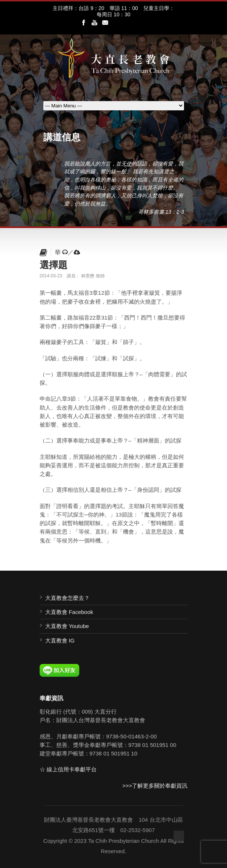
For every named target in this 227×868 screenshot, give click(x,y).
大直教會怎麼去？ (67, 598)
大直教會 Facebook (69, 612)
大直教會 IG (60, 640)
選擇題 (54, 265)
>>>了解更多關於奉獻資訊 (155, 786)
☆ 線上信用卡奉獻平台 (68, 769)
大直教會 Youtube (67, 626)
